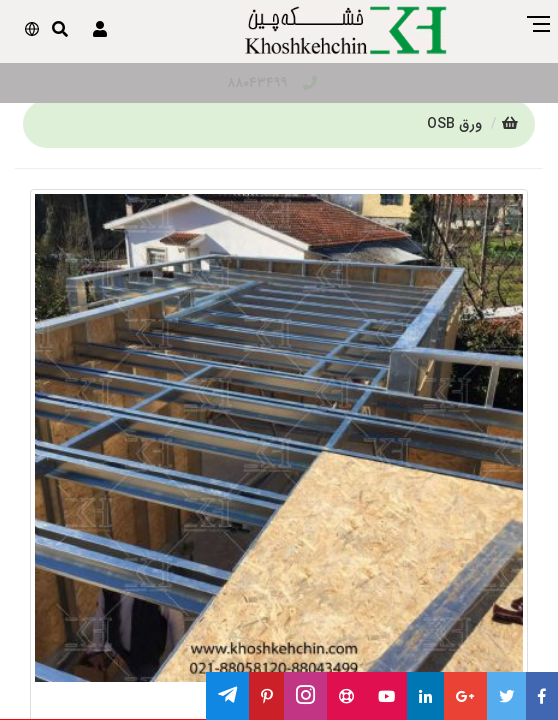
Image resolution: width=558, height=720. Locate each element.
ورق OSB (454, 124)
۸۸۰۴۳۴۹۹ (272, 83)
